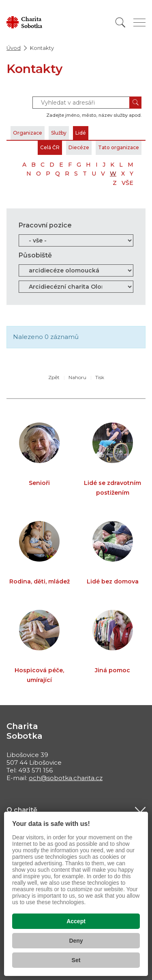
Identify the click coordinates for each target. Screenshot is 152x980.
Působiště (35, 255)
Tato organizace (119, 147)
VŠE (127, 183)
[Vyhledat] (120, 23)
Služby (59, 133)
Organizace (28, 133)
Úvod (14, 48)
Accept (76, 921)
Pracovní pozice (45, 225)
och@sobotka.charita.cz (66, 778)
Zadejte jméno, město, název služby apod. (94, 115)
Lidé (81, 133)
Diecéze (79, 147)
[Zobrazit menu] (139, 23)
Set (76, 960)
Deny (76, 941)
